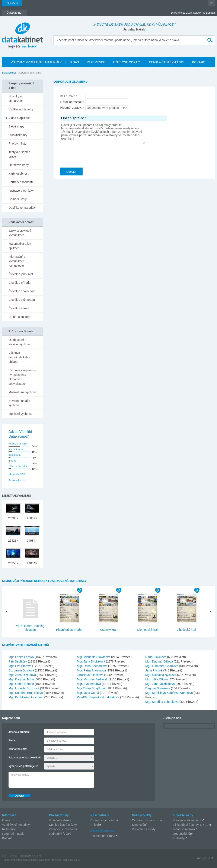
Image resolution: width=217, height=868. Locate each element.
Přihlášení (12, 3)
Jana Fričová (154, 670)
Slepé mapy (16, 126)
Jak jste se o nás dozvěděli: (25, 758)
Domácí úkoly (18, 199)
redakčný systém (37, 860)
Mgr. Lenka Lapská (22, 657)
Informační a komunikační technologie (17, 261)
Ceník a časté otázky (63, 825)
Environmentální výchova (19, 403)
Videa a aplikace (19, 118)
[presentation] (92, 155)
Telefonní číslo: (18, 749)
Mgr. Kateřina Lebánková (162, 702)
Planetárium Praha (103, 836)
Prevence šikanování (187, 820)
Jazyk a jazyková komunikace (20, 233)
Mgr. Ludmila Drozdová (24, 688)
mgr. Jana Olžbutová (23, 675)
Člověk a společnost (22, 291)
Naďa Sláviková (156, 657)
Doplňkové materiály (22, 208)
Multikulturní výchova (23, 392)
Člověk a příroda (20, 283)
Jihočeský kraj (186, 630)
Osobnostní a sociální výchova (20, 342)
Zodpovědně (182, 834)
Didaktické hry (18, 135)
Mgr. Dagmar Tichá (22, 679)
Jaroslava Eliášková (91, 675)
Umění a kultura (19, 317)
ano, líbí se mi (16, 449)
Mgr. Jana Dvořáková (92, 661)
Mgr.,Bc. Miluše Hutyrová (26, 697)
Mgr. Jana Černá (88, 693)
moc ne (12, 461)
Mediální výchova (20, 414)
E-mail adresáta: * (72, 102)
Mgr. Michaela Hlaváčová (94, 657)
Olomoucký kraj (147, 630)
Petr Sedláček (18, 661)
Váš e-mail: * (68, 96)
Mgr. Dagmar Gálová (159, 661)
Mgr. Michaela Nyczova (161, 675)
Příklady (179, 838)
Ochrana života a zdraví (148, 820)
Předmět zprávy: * (72, 108)
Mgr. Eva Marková (90, 684)
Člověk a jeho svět (21, 274)
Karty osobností (19, 174)
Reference (9, 829)
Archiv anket (15, 480)
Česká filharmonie (102, 830)
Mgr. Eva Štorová (20, 666)
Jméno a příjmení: (20, 732)
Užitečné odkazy (60, 820)
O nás (6, 820)
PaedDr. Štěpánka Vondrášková (99, 697)
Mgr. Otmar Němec (22, 684)
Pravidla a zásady (144, 829)
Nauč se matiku (184, 829)
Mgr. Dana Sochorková (93, 666)
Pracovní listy (17, 143)
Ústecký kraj (108, 630)
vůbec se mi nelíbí (18, 466)
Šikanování (139, 825)
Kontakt (7, 838)
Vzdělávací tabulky (21, 109)
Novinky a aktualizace (16, 99)
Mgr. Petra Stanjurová (92, 670)
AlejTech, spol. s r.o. (68, 860)
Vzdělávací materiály (16, 825)
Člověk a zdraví (19, 308)
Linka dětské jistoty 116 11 (191, 825)
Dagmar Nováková (158, 688)
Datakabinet (9, 73)
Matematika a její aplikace (20, 246)
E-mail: (13, 741)
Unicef (95, 825)
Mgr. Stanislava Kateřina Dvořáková (169, 693)
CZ (211, 3)
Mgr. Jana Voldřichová (160, 684)
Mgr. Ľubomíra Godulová (162, 666)
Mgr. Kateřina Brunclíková (26, 693)
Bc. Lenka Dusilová (22, 670)
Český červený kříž (103, 820)
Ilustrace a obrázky (21, 191)
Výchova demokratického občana (19, 357)
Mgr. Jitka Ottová (157, 679)
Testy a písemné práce (19, 154)
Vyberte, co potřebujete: (23, 766)
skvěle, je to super (18, 444)
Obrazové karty (19, 165)
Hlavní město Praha (69, 630)
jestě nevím (15, 455)
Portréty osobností (21, 182)
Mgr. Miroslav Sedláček (93, 679)
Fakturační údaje (13, 834)
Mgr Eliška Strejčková (92, 688)
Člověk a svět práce (22, 300)
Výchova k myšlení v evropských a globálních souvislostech (22, 377)
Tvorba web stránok (13, 860)
